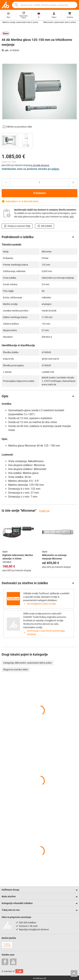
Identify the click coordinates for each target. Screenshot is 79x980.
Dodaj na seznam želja (17, 226)
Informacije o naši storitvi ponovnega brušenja (44, 633)
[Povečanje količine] (6, 182)
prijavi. (55, 169)
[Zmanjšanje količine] (73, 182)
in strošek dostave (40, 165)
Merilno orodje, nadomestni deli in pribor (20, 22)
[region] (39, 140)
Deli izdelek (45, 226)
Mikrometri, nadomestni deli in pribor (60, 22)
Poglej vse (44, 511)
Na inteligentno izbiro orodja (39, 604)
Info (72, 217)
